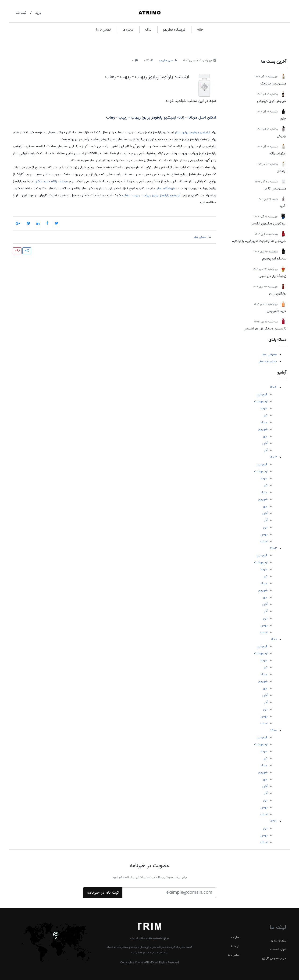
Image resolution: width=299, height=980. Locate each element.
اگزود (283, 206)
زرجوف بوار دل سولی (272, 276)
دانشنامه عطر (268, 361)
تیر (265, 415)
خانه (200, 30)
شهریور (263, 429)
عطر (178, 132)
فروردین (262, 394)
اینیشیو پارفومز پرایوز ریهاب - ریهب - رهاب (147, 77)
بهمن (264, 534)
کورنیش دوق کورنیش (272, 101)
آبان (265, 443)
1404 (273, 387)
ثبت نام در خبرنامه (103, 892)
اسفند (263, 541)
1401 (274, 639)
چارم (283, 119)
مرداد (264, 422)
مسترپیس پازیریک (273, 84)
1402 (273, 548)
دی (265, 527)
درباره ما (128, 30)
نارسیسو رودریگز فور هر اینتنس (265, 329)
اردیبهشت (261, 401)
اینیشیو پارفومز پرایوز (196, 132)
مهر (265, 436)
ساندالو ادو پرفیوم (274, 259)
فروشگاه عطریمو (174, 30)
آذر (266, 450)
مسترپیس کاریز (275, 189)
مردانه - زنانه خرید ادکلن (51, 181)
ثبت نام (21, 13)
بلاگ (148, 30)
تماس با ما (103, 30)
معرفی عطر (269, 354)
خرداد (264, 408)
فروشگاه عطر (166, 188)
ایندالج (282, 171)
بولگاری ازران (278, 294)
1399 (273, 821)
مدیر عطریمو (166, 60)
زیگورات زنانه (278, 154)
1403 (273, 457)
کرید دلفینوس (276, 311)
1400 (274, 730)
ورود (38, 13)
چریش (281, 136)
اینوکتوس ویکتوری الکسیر (269, 224)
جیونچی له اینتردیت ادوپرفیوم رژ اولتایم (259, 241)
